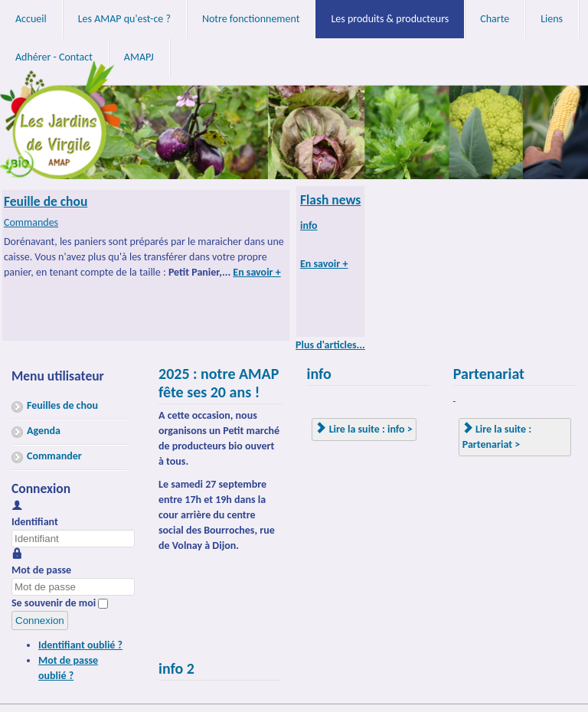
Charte (495, 19)
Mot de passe (41, 570)
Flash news (330, 200)
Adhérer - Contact (54, 57)
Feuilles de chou (62, 405)
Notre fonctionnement (251, 19)
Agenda (44, 431)
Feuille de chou (46, 201)
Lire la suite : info (361, 429)
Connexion (40, 621)
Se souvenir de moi (54, 603)
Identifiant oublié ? (80, 645)
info (309, 225)
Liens (552, 19)
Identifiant (35, 522)
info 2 (176, 668)
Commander (54, 456)
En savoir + (256, 272)
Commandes (31, 222)
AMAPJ (139, 57)
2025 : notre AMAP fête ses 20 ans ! (219, 383)
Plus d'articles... (330, 345)
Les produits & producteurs (390, 19)
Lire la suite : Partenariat (497, 437)
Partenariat (489, 374)
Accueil (31, 19)
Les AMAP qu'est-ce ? (124, 19)
